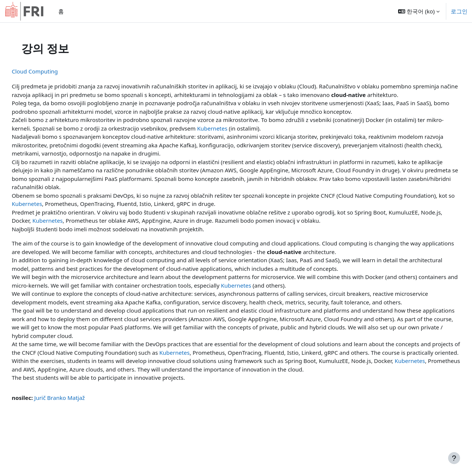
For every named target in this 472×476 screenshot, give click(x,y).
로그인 (459, 11)
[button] (419, 11)
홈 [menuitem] (61, 11)
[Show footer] (454, 458)
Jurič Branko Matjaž (76, 423)
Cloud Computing (51, 71)
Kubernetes (246, 137)
